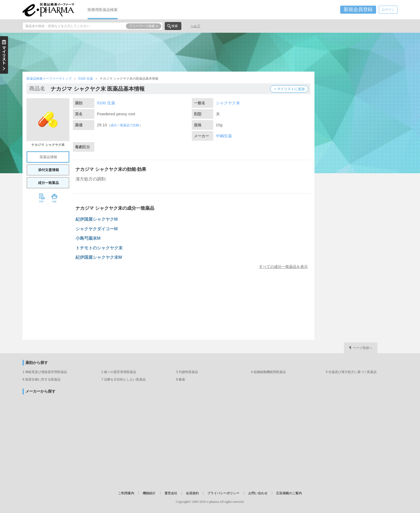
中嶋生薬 (224, 136)
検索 (175, 26)
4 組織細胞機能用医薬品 (268, 372)
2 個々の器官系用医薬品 (119, 372)
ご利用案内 (126, 493)
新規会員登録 (358, 9)
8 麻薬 (181, 379)
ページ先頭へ (362, 348)
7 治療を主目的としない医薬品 (123, 379)
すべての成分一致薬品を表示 (283, 267)
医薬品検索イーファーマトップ (49, 79)
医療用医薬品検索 (103, 10)
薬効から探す (37, 363)
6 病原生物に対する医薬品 (42, 379)
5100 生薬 (85, 79)
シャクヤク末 (228, 103)
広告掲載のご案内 (289, 493)
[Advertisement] (210, 51)
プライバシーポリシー (223, 493)
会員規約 (192, 493)
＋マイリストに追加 (289, 89)
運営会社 (171, 493)
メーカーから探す (40, 391)
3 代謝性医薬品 (187, 372)
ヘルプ (195, 26)
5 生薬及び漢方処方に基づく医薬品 (351, 372)
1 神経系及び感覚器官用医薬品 (45, 372)
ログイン (388, 10)
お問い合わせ (258, 493)
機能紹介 (149, 493)
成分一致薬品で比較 (125, 125)
